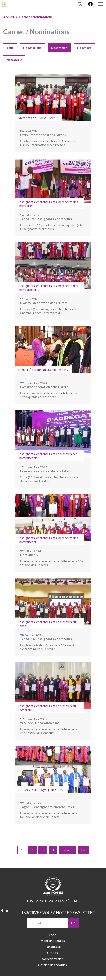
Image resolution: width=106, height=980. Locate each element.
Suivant (68, 850)
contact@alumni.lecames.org (45, 978)
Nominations (32, 48)
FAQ (52, 934)
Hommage (84, 48)
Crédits (53, 953)
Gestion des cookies (52, 965)
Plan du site (52, 947)
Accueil (8, 17)
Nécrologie (14, 60)
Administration (53, 959)
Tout (10, 48)
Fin (83, 850)
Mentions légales (53, 941)
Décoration (59, 48)
